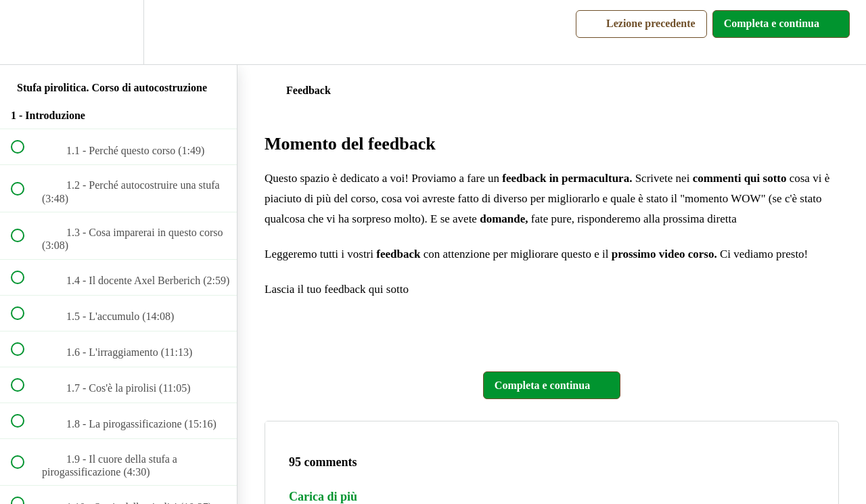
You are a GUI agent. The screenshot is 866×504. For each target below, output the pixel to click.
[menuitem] (118, 32)
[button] (25, 32)
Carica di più (323, 497)
